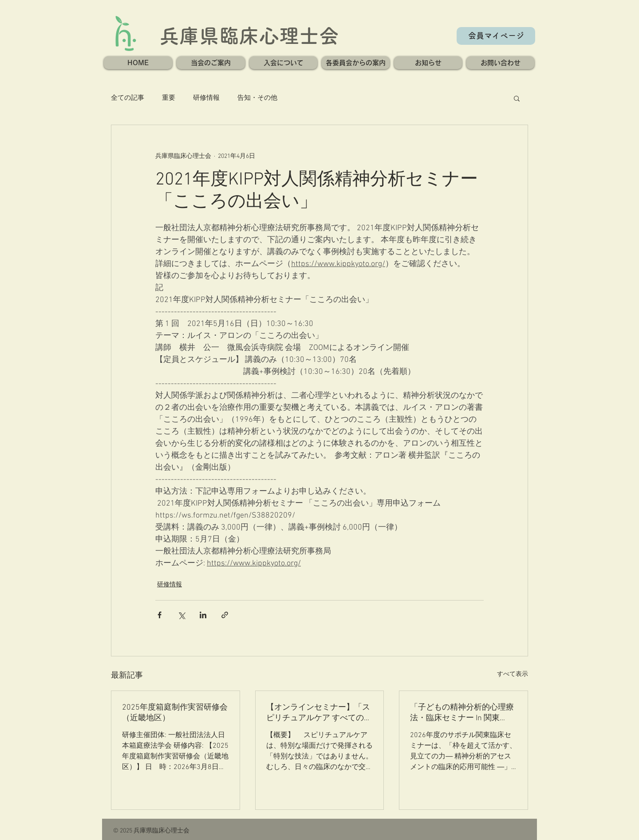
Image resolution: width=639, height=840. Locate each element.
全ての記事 (128, 98)
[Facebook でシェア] (160, 615)
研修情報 (206, 98)
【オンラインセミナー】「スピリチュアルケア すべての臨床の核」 (319, 713)
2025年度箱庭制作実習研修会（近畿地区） (175, 713)
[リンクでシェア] (225, 615)
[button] (211, 63)
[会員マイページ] (496, 36)
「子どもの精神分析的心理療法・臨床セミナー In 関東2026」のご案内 (462, 713)
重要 (169, 98)
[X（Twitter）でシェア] (181, 615)
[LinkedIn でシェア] (203, 615)
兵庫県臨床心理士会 (249, 36)
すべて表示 (513, 674)
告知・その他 (257, 98)
